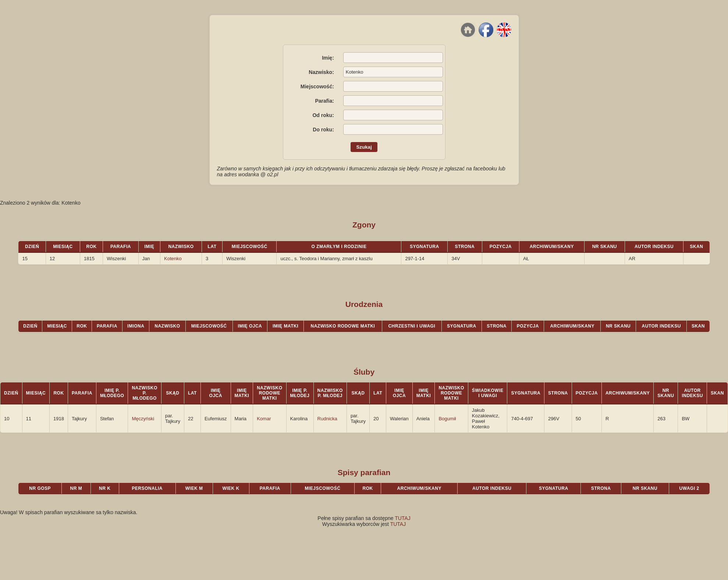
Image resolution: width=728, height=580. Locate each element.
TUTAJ (403, 518)
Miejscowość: (317, 86)
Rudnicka (327, 419)
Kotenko (173, 259)
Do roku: (323, 130)
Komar (264, 419)
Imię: (328, 58)
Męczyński (143, 419)
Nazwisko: (321, 72)
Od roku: (323, 115)
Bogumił (447, 419)
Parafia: (324, 101)
